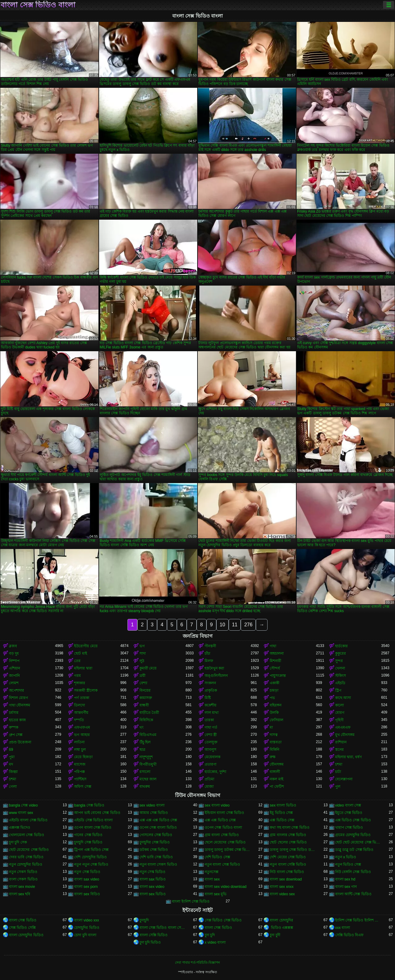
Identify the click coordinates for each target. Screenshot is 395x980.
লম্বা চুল (80, 750)
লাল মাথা (212, 713)
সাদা (143, 653)
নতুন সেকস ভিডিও (23, 872)
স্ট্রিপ (338, 690)
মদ (11, 764)
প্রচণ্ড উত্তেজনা (20, 742)
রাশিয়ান (341, 742)
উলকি (274, 713)
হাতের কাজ (17, 720)
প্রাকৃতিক (211, 690)
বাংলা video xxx (86, 920)
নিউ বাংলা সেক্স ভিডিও (287, 872)
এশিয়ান (15, 668)
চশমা (339, 764)
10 (222, 625)
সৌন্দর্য (275, 668)
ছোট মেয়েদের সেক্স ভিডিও (29, 850)
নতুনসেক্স (212, 872)
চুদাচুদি (144, 920)
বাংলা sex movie (22, 887)
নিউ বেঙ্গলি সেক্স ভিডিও (353, 872)
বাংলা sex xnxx (282, 887)
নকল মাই (276, 779)
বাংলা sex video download (226, 887)
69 (11, 750)
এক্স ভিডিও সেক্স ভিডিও (353, 820)
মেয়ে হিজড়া (83, 757)
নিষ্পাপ (14, 661)
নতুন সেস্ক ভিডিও (153, 872)
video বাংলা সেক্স (348, 805)
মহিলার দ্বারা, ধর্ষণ (348, 757)
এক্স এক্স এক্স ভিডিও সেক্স (158, 820)
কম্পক (14, 727)
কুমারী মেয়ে (148, 668)
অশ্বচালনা (277, 653)
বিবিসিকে (146, 720)
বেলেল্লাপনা (344, 779)
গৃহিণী (339, 720)
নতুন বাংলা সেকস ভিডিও (158, 864)
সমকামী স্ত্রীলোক (86, 690)
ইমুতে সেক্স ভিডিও (349, 813)
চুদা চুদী (275, 935)
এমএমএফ (343, 727)
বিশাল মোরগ (19, 698)
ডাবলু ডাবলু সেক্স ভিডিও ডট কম (293, 850)
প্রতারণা (210, 764)
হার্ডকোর (341, 646)
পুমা (12, 757)
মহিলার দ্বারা (83, 668)
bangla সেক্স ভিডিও (89, 805)
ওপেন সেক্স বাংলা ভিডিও (158, 828)
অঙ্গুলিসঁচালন (216, 676)
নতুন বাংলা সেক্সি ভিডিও (288, 864)
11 (235, 625)
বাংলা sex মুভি (216, 894)
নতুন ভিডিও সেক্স (348, 864)
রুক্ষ (273, 757)
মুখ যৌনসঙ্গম (345, 735)
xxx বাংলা (343, 928)
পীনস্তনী (210, 646)
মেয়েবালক (212, 757)
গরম (77, 676)
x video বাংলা (215, 942)
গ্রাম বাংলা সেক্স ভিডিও (222, 835)
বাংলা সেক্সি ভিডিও (154, 935)
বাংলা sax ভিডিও (153, 879)
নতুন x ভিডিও (346, 857)
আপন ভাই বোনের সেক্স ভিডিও (97, 813)
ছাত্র (142, 750)
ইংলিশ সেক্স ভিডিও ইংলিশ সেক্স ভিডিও (358, 920)
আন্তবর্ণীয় (81, 713)
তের (77, 661)
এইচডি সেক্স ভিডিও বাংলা (93, 820)
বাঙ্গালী (275, 772)
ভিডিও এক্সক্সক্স (281, 928)
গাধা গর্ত (211, 727)
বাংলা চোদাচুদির (281, 920)
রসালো (145, 772)
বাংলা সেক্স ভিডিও (23, 920)
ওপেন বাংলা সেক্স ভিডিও (93, 828)
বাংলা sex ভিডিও (153, 894)
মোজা (209, 787)
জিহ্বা (13, 772)
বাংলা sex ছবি (20, 894)
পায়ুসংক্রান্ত (278, 676)
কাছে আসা (343, 698)
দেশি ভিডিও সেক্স (217, 857)
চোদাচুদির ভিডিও (87, 928)
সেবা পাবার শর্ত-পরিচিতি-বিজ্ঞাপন (197, 962)
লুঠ (142, 661)
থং (141, 727)
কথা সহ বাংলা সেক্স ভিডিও (289, 828)
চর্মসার (14, 713)
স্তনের (339, 750)
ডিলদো (79, 705)
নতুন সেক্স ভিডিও (87, 872)
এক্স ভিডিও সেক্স (282, 820)
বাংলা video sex (282, 894)
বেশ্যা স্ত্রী (211, 735)
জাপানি (14, 676)
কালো (339, 705)
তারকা (209, 720)
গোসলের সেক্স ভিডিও (156, 835)
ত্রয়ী (142, 676)
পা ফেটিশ (277, 787)
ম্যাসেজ (80, 764)
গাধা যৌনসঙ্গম (20, 705)
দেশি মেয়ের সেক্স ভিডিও (288, 857)
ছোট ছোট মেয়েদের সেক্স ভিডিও (358, 842)
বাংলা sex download (286, 879)
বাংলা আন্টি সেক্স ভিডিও (353, 894)
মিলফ (209, 661)
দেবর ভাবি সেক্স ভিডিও (26, 857)
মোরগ (340, 713)
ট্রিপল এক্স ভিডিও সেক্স (91, 850)
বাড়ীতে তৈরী (149, 713)
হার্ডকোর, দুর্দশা (215, 772)
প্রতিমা (209, 779)
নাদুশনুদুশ (146, 757)
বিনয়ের (145, 690)
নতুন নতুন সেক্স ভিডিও (91, 864)
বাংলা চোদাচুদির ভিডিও (26, 935)
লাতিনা (79, 742)
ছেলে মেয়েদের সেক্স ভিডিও (225, 842)
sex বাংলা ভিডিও (283, 805)
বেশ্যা (143, 683)
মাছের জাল (148, 779)
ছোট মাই (80, 653)
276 (248, 625)
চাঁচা (207, 653)
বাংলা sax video (87, 879)
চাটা (338, 772)
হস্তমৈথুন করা (214, 668)
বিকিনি (274, 750)
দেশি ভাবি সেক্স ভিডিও (156, 857)
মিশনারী (275, 661)
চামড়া (274, 690)
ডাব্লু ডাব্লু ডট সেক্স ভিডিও (354, 850)
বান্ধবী (144, 705)
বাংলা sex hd (345, 879)
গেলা (13, 787)
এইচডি (340, 683)
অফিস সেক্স (83, 787)
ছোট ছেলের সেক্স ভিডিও (288, 842)
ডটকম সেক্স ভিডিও (154, 850)
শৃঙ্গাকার (80, 683)
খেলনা (340, 668)
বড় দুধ (14, 653)
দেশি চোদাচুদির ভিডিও (90, 857)
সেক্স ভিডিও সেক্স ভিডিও (223, 920)
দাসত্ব (274, 735)
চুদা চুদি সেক (18, 842)
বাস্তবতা (276, 742)
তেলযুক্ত (211, 742)
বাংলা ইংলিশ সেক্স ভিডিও (191, 901)
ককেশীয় (210, 705)
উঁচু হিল (145, 742)
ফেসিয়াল (276, 720)
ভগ (142, 646)
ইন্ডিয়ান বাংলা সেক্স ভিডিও (224, 813)
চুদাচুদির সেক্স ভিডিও (155, 842)
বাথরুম (145, 787)
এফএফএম (82, 727)
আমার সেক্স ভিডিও (154, 813)
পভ (272, 698)
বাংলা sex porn (86, 887)
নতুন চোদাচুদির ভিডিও (26, 864)
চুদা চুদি (210, 935)
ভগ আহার (82, 735)
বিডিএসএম (148, 735)
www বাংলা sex (21, 813)
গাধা (273, 646)
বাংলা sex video (152, 887)
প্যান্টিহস (80, 779)
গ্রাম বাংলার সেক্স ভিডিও (288, 835)
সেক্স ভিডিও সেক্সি (22, 928)
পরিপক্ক (79, 772)
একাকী (274, 683)
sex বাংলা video (217, 805)
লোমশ (14, 683)
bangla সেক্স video (23, 805)
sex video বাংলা (152, 805)
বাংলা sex (212, 879)
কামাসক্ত (146, 698)
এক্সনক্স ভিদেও (20, 828)
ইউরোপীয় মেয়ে (86, 646)
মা (271, 727)
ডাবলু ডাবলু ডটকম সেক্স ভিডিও (228, 850)
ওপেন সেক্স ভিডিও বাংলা (223, 828)
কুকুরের (341, 653)
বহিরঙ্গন (276, 705)
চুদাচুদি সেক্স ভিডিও (88, 842)
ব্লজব (13, 646)
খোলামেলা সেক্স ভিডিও (27, 835)
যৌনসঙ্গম (277, 764)
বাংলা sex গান (346, 887)
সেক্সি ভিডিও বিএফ (349, 935)
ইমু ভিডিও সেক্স (281, 813)
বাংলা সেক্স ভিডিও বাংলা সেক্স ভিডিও (162, 928)
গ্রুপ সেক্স (16, 735)
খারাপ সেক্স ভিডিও (349, 828)
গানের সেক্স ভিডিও (88, 835)
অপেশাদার (17, 690)
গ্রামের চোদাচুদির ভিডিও (353, 835)
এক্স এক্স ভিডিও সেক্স (220, 820)
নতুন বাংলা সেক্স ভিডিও (222, 864)
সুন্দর (339, 661)
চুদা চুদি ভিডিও (150, 942)
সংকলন (210, 683)
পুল (338, 787)
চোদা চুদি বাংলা (85, 935)
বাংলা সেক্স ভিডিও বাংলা (38, 5)
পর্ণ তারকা (81, 698)
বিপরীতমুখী (148, 764)
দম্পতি (79, 720)
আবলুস (210, 750)
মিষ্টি (208, 698)
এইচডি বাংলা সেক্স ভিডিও (28, 820)
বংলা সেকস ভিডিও (23, 879)
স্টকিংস (341, 676)
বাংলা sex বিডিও (87, 894)
